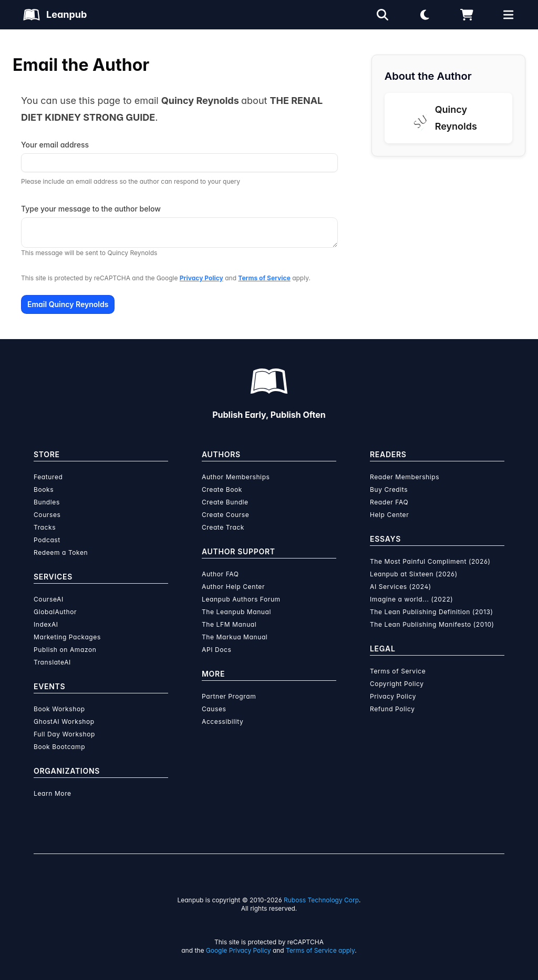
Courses (47, 515)
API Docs (216, 650)
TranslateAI (52, 662)
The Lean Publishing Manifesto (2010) (432, 624)
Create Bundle (225, 502)
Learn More (53, 793)
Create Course (225, 515)
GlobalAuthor (55, 612)
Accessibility (223, 721)
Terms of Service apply (320, 950)
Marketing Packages (67, 637)
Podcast (47, 540)
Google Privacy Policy (239, 950)
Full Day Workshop (64, 734)
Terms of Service (264, 278)
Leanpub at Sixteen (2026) (414, 574)
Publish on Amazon (65, 650)
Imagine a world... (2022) (411, 599)
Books (44, 489)
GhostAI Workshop (64, 721)
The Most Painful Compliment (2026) (430, 561)
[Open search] (382, 15)
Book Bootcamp (59, 747)
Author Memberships (236, 477)
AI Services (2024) (401, 587)
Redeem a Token (61, 552)
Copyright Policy (397, 684)
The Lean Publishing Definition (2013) (432, 612)
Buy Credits (389, 489)
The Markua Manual (235, 637)
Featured (48, 477)
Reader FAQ (389, 502)
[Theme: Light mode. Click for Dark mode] (425, 15)
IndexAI (46, 624)
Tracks (45, 527)
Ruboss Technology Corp (321, 900)
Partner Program (229, 696)
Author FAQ (220, 574)
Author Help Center (233, 587)
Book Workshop (59, 709)
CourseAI (49, 599)
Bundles (47, 502)
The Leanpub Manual (236, 612)
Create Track (223, 527)
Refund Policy (392, 709)
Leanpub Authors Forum (241, 599)
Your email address (55, 145)
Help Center (389, 515)
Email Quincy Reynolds (68, 304)
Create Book (222, 489)
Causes (214, 709)
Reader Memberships (405, 477)
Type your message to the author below (91, 209)
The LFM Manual (229, 624)
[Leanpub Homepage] (55, 15)
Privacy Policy (201, 278)
